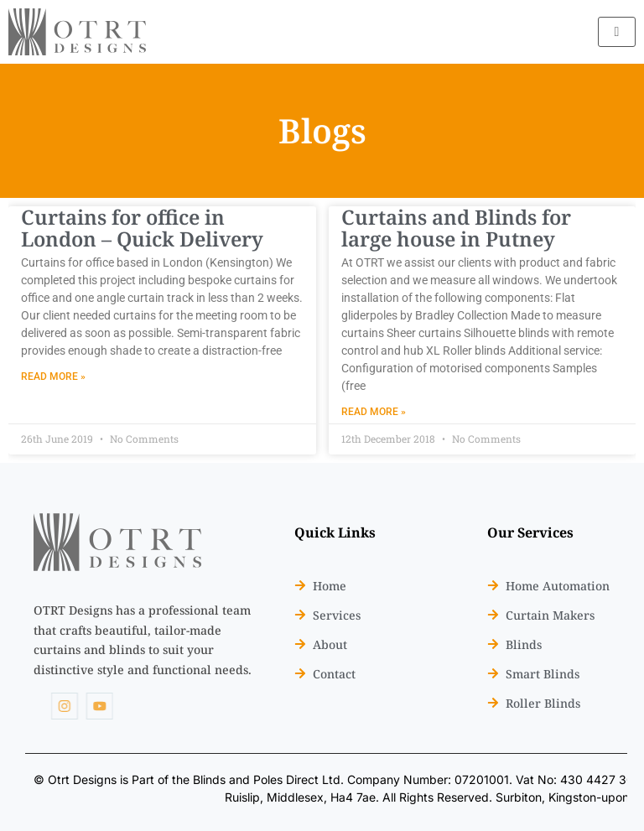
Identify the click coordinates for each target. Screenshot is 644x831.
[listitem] (143, 640)
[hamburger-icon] (617, 32)
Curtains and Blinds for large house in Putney (456, 228)
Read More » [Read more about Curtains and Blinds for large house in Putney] (374, 412)
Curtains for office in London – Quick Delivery (142, 228)
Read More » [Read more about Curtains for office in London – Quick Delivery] (53, 377)
